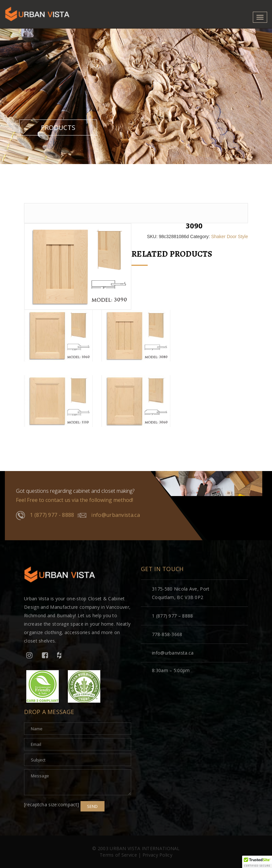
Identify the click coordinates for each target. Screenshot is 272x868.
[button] (257, 862)
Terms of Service (118, 855)
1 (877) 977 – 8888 (172, 616)
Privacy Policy (157, 855)
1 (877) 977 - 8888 (45, 516)
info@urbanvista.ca (108, 515)
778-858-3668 (167, 634)
